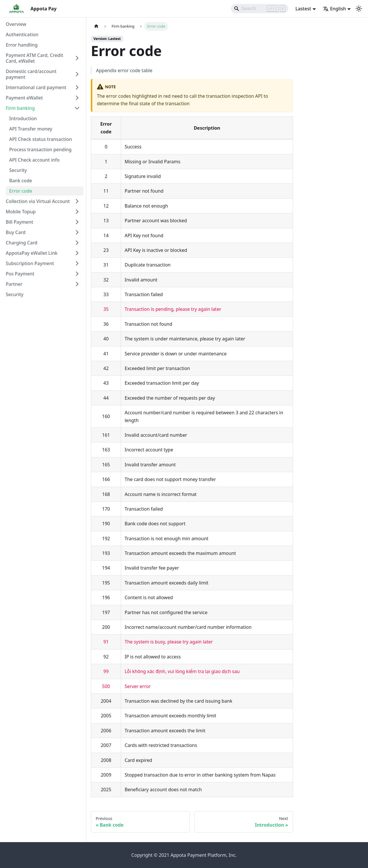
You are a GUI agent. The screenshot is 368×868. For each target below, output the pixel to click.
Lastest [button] (303, 9)
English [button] (334, 9)
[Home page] (96, 26)
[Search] (260, 9)
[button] (43, 58)
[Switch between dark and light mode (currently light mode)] (359, 9)
